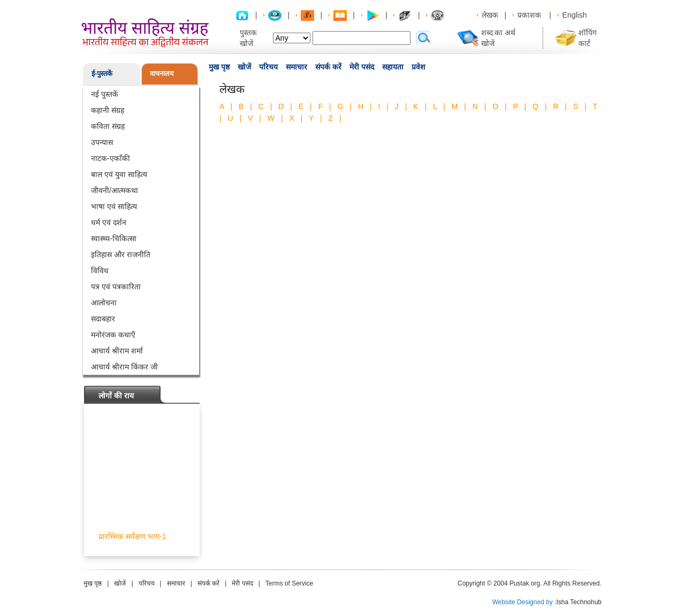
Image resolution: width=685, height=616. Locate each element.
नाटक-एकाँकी (111, 158)
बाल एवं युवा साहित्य (119, 174)
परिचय (268, 67)
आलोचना (104, 303)
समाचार (296, 67)
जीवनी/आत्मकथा (115, 190)
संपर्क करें (328, 67)
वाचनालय (162, 74)
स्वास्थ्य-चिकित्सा (114, 238)
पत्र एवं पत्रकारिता (116, 287)
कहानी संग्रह (108, 110)
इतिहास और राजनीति (121, 255)
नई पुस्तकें (105, 94)
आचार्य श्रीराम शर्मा (117, 351)
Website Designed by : (524, 602)
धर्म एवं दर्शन (109, 222)
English (575, 15)
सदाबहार (103, 319)
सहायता (393, 67)
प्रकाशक (529, 15)
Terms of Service (289, 583)
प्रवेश (418, 67)
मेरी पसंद (362, 67)
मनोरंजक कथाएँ (113, 335)
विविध (100, 271)
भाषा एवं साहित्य (114, 206)
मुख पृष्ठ (219, 67)
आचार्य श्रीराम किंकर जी (124, 367)
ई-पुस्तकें (102, 74)
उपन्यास (102, 142)
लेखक (490, 15)
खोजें (244, 67)
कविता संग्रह (108, 126)
